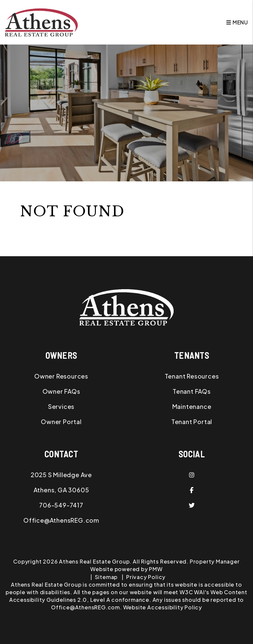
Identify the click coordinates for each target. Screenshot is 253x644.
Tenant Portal (192, 422)
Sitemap (106, 577)
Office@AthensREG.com (61, 520)
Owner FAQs (61, 391)
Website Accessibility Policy (163, 607)
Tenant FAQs (192, 391)
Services (61, 406)
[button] (192, 475)
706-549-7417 (61, 505)
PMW (156, 569)
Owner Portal (61, 422)
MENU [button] (237, 22)
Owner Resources (61, 376)
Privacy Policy (146, 577)
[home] (41, 22)
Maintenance (192, 406)
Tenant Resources (192, 376)
